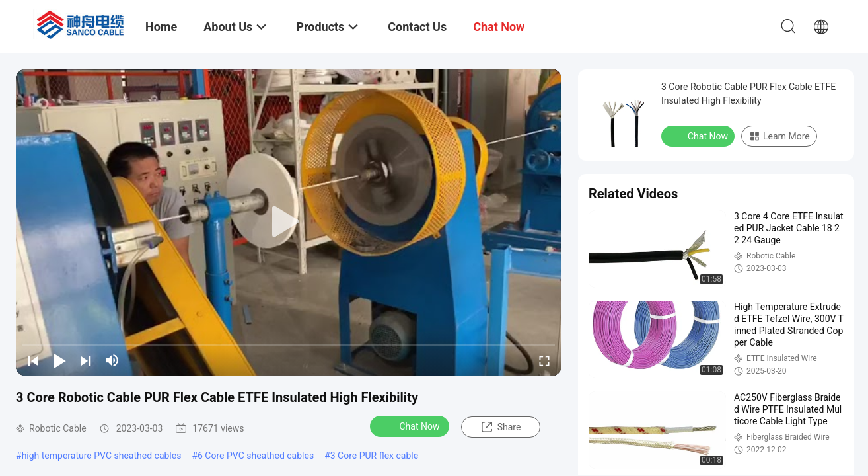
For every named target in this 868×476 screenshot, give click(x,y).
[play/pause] (59, 360)
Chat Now (411, 426)
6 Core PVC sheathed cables (256, 456)
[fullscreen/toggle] (544, 360)
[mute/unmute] (112, 360)
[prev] (33, 360)
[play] (289, 222)
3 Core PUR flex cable (374, 456)
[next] (86, 360)
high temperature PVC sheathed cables (102, 456)
